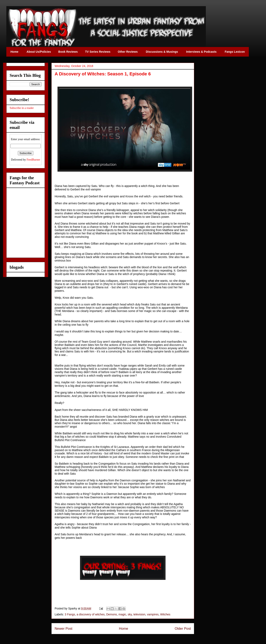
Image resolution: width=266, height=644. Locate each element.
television (139, 614)
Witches (165, 614)
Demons (112, 614)
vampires (153, 614)
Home (123, 629)
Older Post (183, 629)
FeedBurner (33, 160)
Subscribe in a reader (22, 108)
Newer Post (64, 629)
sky (130, 614)
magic (122, 614)
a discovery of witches (91, 614)
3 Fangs (70, 614)
